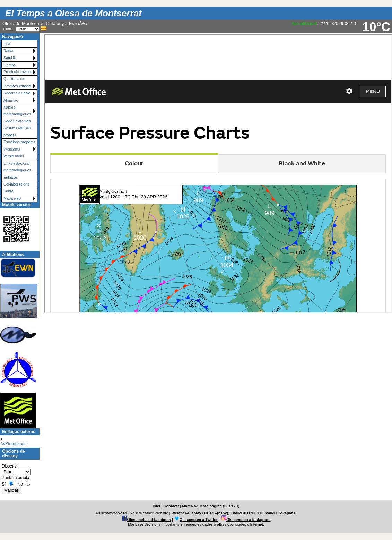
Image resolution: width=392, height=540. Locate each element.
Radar (8, 51)
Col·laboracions (16, 184)
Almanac (11, 100)
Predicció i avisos (18, 72)
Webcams (12, 149)
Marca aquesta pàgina (202, 506)
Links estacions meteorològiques (17, 167)
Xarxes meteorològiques (17, 110)
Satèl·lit (10, 58)
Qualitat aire (14, 79)
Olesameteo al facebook (149, 520)
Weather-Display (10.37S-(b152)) (201, 513)
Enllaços (11, 177)
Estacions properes (19, 142)
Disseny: (10, 466)
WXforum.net (14, 444)
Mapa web (12, 198)
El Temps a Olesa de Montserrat (73, 13)
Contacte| (172, 506)
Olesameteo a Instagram (249, 520)
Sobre (8, 191)
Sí (4, 484)
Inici (7, 43)
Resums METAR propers (17, 131)
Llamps (10, 65)
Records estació (17, 93)
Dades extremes (17, 121)
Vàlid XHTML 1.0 (247, 513)
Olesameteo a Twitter (199, 520)
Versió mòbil (14, 156)
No (20, 484)
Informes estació (17, 86)
